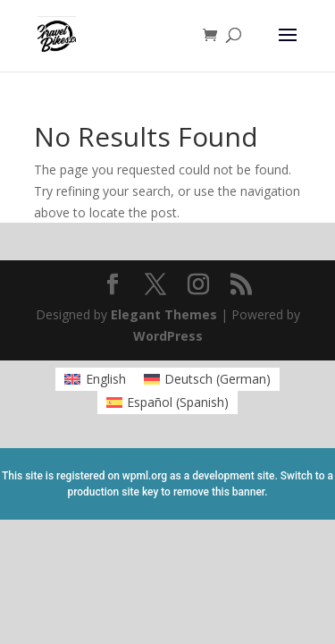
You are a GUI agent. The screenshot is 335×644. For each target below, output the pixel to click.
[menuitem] (95, 379)
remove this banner (219, 492)
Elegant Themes (164, 314)
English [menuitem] (106, 379)
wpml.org (145, 476)
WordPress (168, 336)
